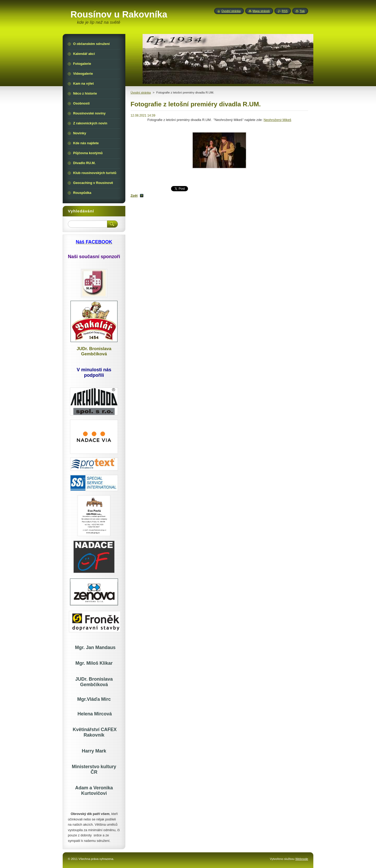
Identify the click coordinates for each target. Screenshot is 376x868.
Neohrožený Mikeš (278, 120)
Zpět (134, 196)
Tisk (302, 11)
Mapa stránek (261, 11)
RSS (285, 11)
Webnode (302, 859)
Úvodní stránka (141, 92)
